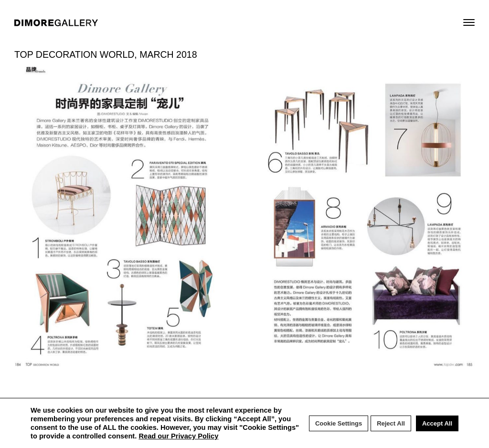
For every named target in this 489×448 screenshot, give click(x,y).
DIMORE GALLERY (56, 23)
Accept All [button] (437, 423)
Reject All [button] (391, 423)
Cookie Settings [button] (339, 423)
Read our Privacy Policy (178, 436)
